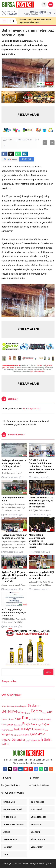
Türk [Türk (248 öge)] (17, 729)
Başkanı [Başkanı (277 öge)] (33, 705)
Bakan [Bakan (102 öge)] (17, 707)
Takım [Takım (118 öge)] (4, 730)
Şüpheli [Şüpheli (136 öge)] (5, 744)
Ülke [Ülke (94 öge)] (27, 741)
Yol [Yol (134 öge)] (12, 735)
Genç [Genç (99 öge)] (44, 713)
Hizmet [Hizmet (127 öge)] (11, 719)
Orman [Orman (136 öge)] (10, 725)
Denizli (9, 140)
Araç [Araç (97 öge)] (13, 707)
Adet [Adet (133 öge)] (4, 706)
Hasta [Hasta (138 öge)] (4, 719)
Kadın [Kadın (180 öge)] (18, 719)
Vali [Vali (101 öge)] (46, 730)
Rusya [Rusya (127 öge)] (38, 725)
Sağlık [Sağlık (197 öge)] (46, 724)
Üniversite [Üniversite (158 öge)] (35, 740)
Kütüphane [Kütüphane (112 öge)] (39, 719)
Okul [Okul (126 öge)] (4, 725)
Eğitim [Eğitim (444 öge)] (36, 711)
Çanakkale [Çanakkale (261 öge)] (37, 734)
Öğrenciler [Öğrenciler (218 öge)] (18, 740)
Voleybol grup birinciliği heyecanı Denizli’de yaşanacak (41, 575)
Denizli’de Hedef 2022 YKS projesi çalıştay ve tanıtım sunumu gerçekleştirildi (41, 502)
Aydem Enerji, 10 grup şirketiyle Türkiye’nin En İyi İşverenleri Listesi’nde (14, 577)
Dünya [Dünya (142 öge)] (21, 713)
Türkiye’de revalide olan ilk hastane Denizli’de (14, 536)
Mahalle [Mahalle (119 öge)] (47, 719)
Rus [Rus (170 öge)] (33, 724)
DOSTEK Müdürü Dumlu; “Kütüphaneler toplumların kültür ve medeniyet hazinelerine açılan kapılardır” (41, 466)
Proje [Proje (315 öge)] (26, 724)
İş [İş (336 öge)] (42, 739)
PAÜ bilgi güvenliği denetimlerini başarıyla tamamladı (14, 613)
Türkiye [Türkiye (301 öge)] (26, 729)
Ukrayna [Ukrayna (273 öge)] (38, 729)
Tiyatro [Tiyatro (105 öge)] (10, 730)
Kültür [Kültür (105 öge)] (31, 719)
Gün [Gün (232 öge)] (50, 712)
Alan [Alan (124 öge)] (9, 706)
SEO (51, 863)
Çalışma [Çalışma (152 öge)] (25, 735)
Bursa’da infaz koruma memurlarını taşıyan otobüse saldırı (35, 21)
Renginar (34, 863)
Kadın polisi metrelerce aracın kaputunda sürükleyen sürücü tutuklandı (14, 465)
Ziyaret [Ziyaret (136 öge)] (17, 735)
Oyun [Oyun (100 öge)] (16, 725)
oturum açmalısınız (31, 409)
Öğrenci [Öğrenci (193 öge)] (6, 740)
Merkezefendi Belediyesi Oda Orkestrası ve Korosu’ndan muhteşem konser (42, 541)
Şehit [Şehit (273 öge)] (48, 740)
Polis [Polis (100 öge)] (20, 725)
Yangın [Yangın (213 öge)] (6, 734)
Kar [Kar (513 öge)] (25, 718)
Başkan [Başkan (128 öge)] (24, 706)
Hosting (44, 863)
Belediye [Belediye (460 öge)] (10, 711)
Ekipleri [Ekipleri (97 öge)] (28, 713)
